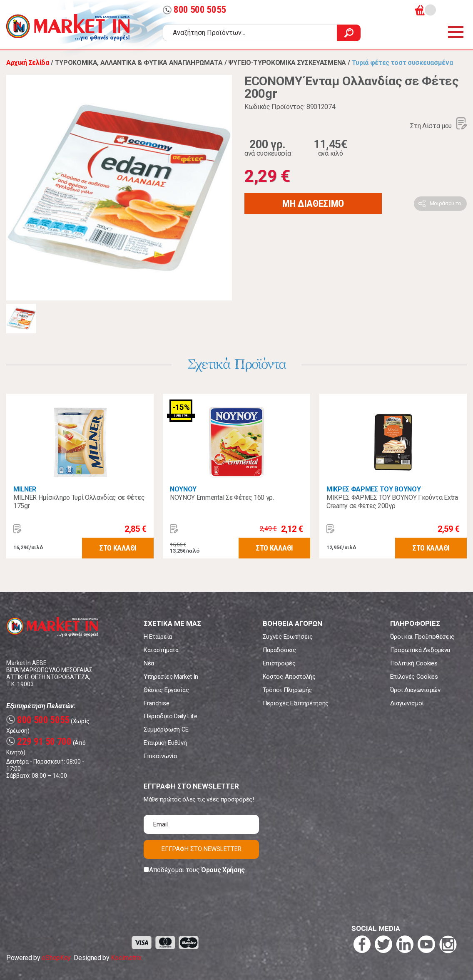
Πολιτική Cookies (414, 663)
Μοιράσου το (446, 203)
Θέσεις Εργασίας (166, 690)
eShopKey (56, 958)
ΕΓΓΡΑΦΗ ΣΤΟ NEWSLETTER (202, 849)
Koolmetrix (126, 958)
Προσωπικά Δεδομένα (420, 650)
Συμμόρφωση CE (166, 729)
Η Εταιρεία (158, 637)
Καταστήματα (161, 650)
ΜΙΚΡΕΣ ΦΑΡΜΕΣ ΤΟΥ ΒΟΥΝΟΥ (373, 489)
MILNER (25, 489)
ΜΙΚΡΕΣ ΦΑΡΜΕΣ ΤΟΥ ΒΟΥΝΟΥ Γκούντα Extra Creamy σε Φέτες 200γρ (392, 502)
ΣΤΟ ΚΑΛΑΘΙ (118, 548)
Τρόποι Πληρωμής (287, 690)
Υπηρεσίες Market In (171, 677)
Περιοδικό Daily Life (171, 716)
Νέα (149, 663)
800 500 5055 (194, 10)
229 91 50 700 (39, 742)
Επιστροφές (279, 663)
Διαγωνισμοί (407, 703)
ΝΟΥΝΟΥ (183, 489)
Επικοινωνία (160, 756)
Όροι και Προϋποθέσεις (422, 637)
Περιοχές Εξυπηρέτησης (296, 703)
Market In (68, 27)
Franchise (156, 703)
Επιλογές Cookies (414, 677)
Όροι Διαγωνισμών (415, 690)
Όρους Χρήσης (223, 870)
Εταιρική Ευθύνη (165, 743)
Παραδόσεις (279, 650)
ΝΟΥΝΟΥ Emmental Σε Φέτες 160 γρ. (222, 497)
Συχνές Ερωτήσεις (288, 637)
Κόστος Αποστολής (289, 677)
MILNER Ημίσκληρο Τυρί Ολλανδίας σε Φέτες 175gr (79, 502)
